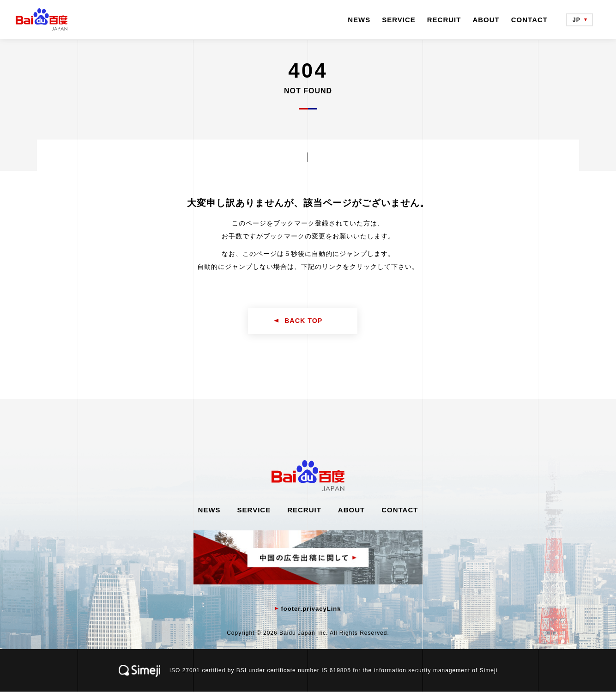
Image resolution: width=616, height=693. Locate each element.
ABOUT (486, 20)
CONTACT (529, 20)
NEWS (359, 20)
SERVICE (399, 20)
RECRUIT (444, 20)
